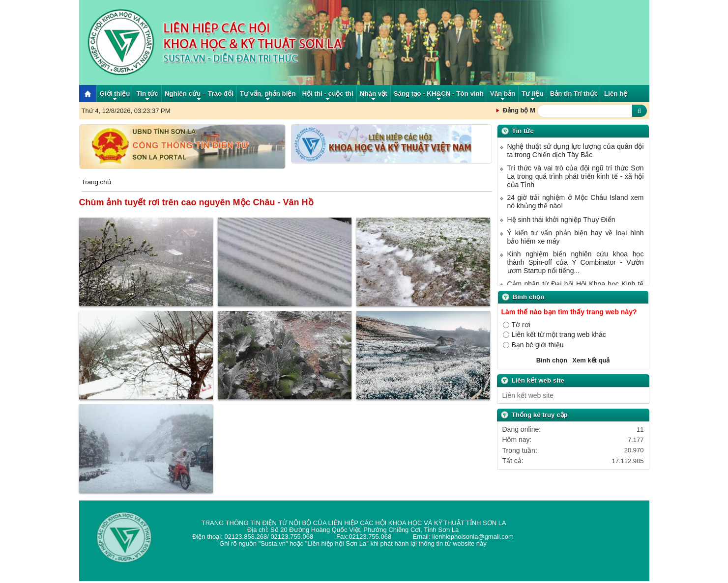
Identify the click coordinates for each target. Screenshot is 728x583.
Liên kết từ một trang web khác (559, 335)
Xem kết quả (591, 360)
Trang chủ (96, 182)
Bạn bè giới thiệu (538, 345)
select (640, 395)
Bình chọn (552, 360)
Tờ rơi (521, 325)
